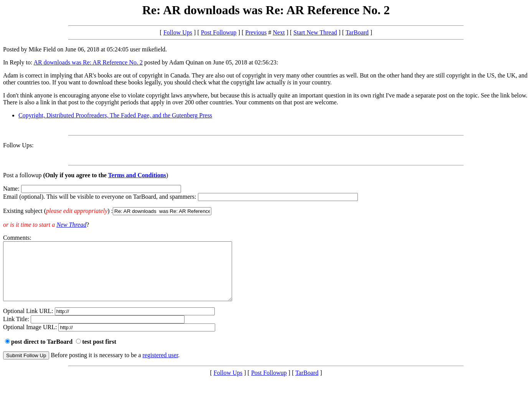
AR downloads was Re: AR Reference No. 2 (88, 62)
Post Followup (219, 32)
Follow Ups (178, 32)
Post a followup (22, 175)
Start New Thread (315, 32)
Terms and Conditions (137, 175)
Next (279, 32)
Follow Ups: (18, 145)
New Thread (71, 225)
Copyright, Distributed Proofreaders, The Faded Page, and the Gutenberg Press (115, 115)
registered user (161, 367)
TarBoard (357, 32)
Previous (256, 32)
